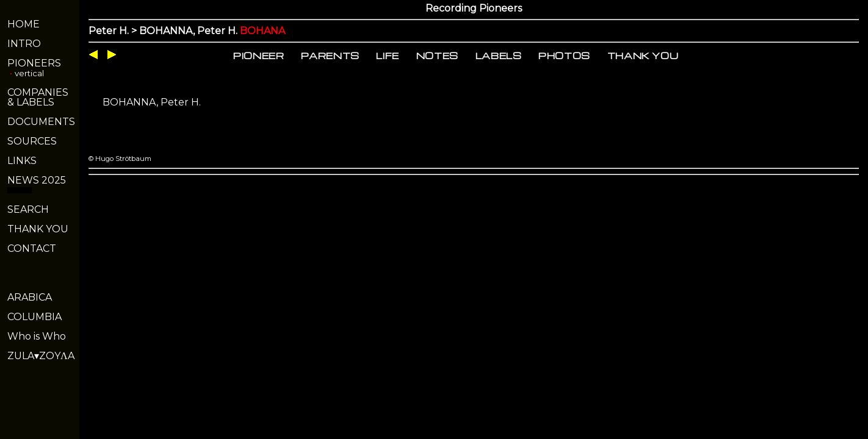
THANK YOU (38, 229)
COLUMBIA (34, 317)
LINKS (22, 161)
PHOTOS (564, 55)
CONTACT (32, 248)
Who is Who (37, 336)
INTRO (24, 44)
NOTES (437, 55)
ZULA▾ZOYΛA (41, 356)
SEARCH (28, 209)
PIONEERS (34, 63)
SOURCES (32, 141)
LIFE (388, 55)
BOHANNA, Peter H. (152, 102)
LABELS (499, 55)
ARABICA (30, 297)
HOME (24, 24)
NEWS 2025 (37, 180)
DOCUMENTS (41, 122)
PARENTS (330, 55)
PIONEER (259, 55)
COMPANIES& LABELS (38, 97)
